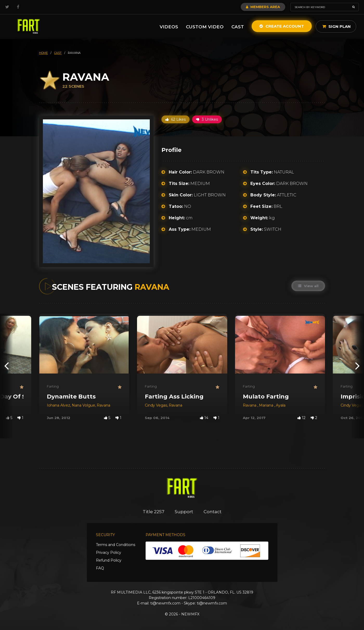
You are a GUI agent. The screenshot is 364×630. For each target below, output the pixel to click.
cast (58, 53)
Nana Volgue (83, 405)
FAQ (100, 568)
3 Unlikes (207, 119)
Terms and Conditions (116, 545)
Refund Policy (109, 560)
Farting (53, 386)
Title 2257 (154, 512)
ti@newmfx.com (165, 603)
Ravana (103, 405)
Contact (213, 512)
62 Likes (175, 119)
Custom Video (205, 27)
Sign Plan (337, 26)
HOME (43, 53)
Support (184, 512)
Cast (238, 27)
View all (308, 286)
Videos (169, 27)
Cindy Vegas (156, 405)
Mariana (267, 405)
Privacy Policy (109, 552)
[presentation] (6, 366)
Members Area (263, 7)
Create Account (282, 26)
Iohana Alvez (58, 405)
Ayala (281, 405)
